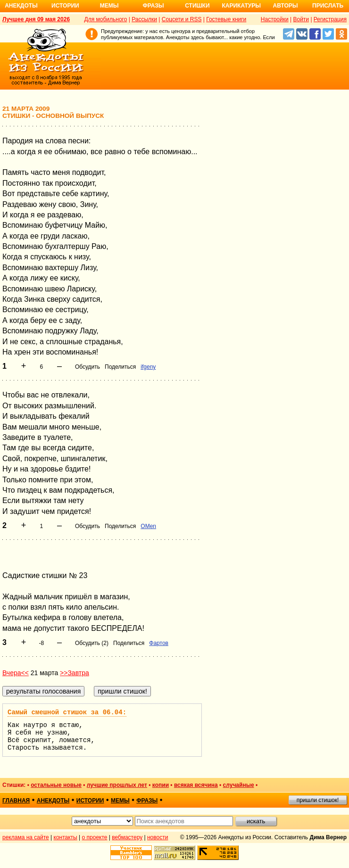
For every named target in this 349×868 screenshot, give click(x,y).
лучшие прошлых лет (117, 785)
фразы (147, 801)
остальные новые (56, 785)
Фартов (159, 643)
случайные (239, 785)
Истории (65, 6)
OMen (148, 526)
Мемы (109, 6)
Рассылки (144, 19)
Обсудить (87, 367)
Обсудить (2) (92, 643)
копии (161, 785)
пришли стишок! (318, 800)
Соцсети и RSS (182, 19)
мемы (120, 801)
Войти (301, 19)
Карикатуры (241, 6)
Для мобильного (106, 19)
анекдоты (53, 801)
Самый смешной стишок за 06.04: (67, 712)
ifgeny (148, 367)
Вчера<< (16, 673)
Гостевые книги (226, 19)
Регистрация (330, 19)
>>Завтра (75, 673)
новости (158, 837)
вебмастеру (127, 837)
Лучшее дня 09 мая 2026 (36, 19)
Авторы (286, 6)
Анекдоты (21, 6)
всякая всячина (196, 785)
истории (90, 801)
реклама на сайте (26, 837)
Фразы (153, 6)
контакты (66, 837)
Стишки (197, 6)
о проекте (95, 837)
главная (16, 801)
